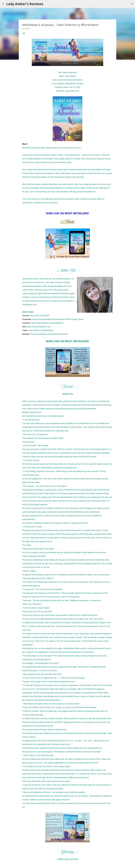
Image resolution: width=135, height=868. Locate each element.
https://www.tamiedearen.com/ (39, 327)
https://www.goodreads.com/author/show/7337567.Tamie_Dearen (58, 319)
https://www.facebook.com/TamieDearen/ (47, 323)
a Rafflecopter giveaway (67, 859)
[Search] (46, 4)
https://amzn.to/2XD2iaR (40, 316)
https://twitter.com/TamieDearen (41, 330)
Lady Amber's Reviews (25, 4)
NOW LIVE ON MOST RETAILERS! (67, 341)
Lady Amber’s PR (72, 91)
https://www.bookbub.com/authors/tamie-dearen (49, 334)
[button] (24, 34)
